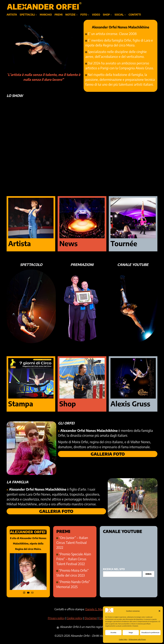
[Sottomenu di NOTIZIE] (77, 15)
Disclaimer (91, 618)
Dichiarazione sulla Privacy (137, 639)
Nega (131, 632)
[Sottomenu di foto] (88, 15)
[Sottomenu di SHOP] (111, 15)
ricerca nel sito (114, 569)
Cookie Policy (123, 639)
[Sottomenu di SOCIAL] (125, 15)
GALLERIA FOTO (108, 454)
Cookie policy (75, 618)
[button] (159, 611)
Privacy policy (56, 618)
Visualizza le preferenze (150, 632)
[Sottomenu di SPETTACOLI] (36, 15)
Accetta (113, 632)
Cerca (148, 574)
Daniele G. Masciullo (97, 609)
